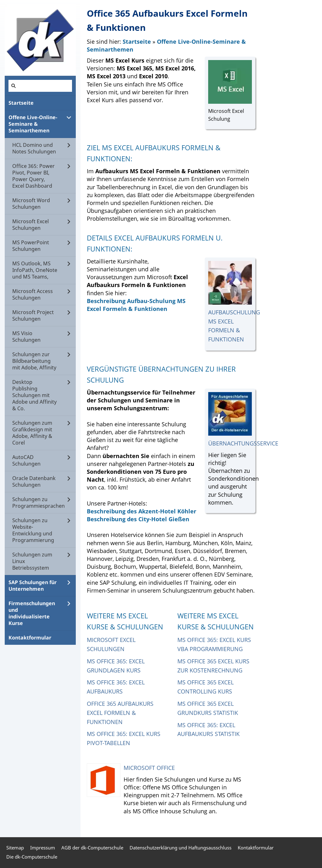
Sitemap (15, 848)
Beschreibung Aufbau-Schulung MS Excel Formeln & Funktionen (136, 305)
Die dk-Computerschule (32, 857)
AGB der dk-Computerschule (92, 848)
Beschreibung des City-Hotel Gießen (138, 519)
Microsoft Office (149, 768)
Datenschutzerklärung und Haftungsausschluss (180, 848)
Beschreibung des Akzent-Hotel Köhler (142, 511)
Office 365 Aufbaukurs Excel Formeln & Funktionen (120, 713)
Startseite (137, 41)
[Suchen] (40, 86)
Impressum (43, 848)
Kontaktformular (256, 848)
